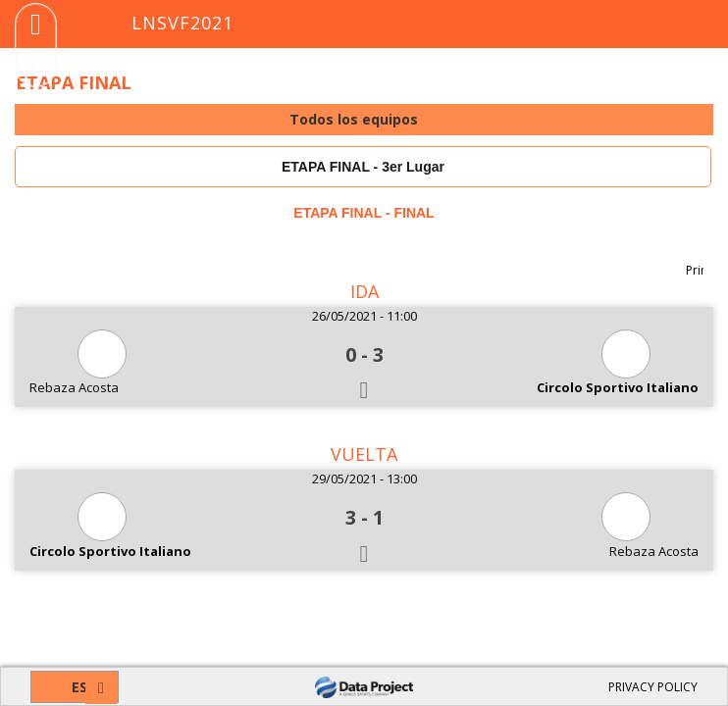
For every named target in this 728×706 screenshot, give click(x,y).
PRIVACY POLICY (653, 687)
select (698, 120)
